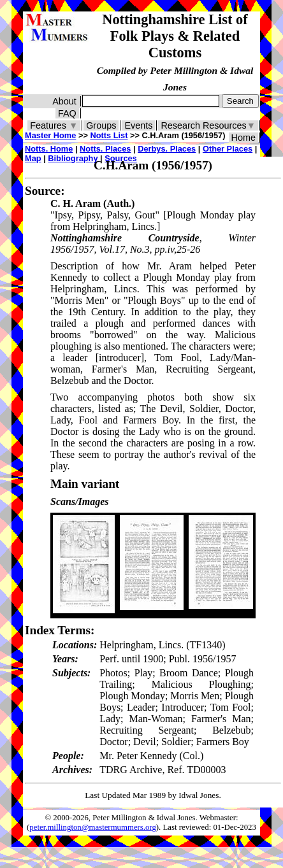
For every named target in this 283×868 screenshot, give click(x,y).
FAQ (67, 113)
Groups (101, 125)
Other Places (228, 149)
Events (138, 125)
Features (54, 125)
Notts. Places (105, 149)
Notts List (109, 135)
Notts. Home (49, 149)
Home (243, 138)
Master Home (50, 135)
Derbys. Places (167, 149)
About (64, 101)
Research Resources (208, 125)
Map (33, 158)
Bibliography (73, 158)
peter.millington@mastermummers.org (93, 827)
